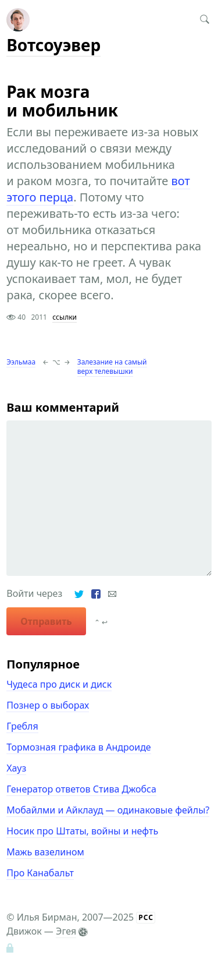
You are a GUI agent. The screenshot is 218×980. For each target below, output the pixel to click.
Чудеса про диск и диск (59, 684)
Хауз (16, 768)
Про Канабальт (40, 873)
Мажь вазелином (45, 852)
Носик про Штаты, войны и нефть (82, 831)
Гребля (22, 726)
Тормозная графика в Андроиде (78, 747)
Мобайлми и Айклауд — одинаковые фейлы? (108, 810)
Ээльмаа (21, 362)
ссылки (65, 317)
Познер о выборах (48, 705)
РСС (146, 917)
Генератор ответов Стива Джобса (81, 789)
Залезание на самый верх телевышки (112, 367)
